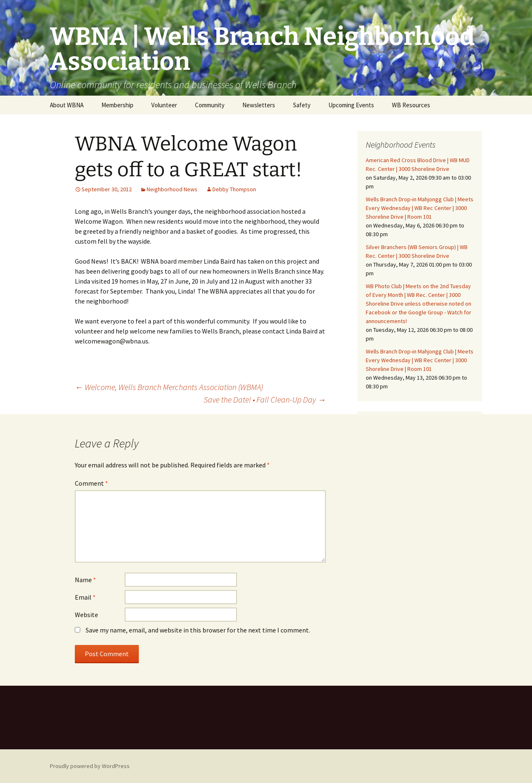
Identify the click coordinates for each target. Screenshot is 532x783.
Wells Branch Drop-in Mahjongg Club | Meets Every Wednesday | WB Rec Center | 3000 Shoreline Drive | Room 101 (420, 208)
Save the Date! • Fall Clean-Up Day (265, 399)
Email (85, 597)
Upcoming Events (351, 105)
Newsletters (259, 105)
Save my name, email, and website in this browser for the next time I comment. (198, 630)
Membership (117, 105)
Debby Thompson (234, 189)
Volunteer (164, 105)
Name (85, 580)
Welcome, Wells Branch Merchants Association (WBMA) (169, 387)
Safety (302, 105)
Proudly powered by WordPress (90, 766)
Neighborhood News (172, 189)
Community (210, 105)
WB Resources (411, 105)
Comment (91, 483)
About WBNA (67, 105)
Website (86, 615)
